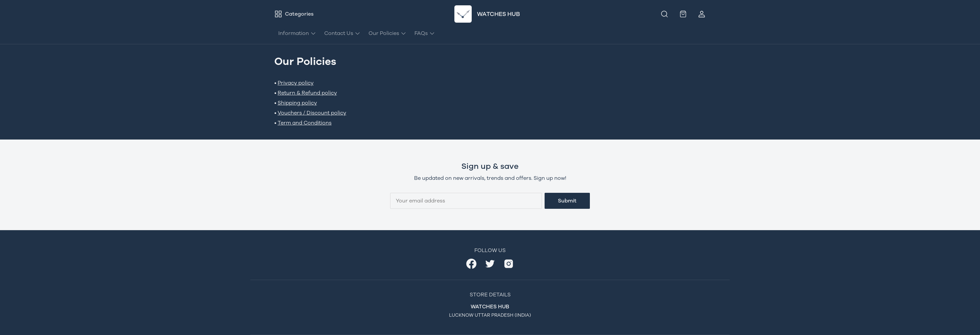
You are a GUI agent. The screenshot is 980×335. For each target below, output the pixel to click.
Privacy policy (296, 83)
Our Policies (387, 33)
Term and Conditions (305, 123)
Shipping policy (297, 103)
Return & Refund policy (307, 93)
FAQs (425, 33)
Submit (567, 201)
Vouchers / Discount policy (312, 113)
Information (297, 33)
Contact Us (342, 33)
